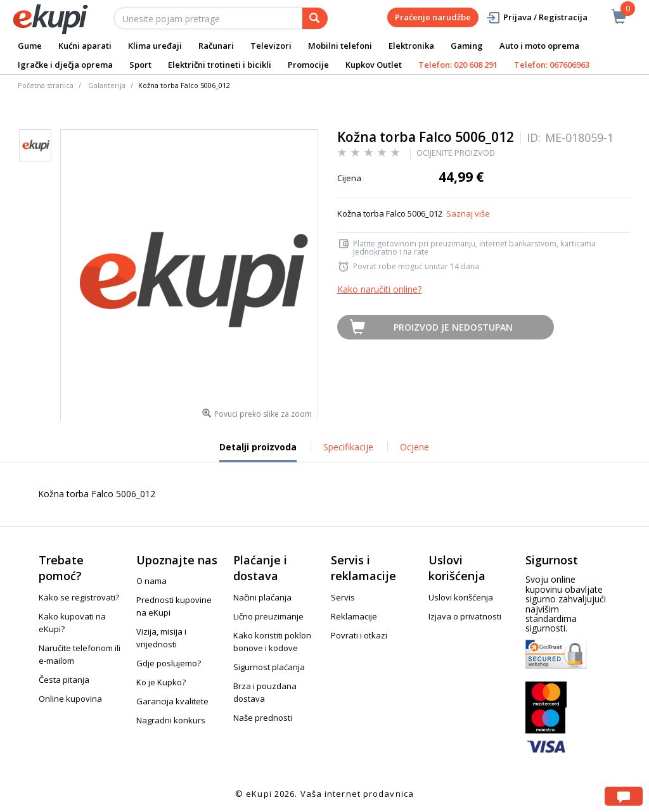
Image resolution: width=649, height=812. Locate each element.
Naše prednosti (263, 718)
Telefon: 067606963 (552, 65)
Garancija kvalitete (172, 701)
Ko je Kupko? (161, 682)
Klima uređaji (155, 46)
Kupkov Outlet (374, 65)
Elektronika (411, 46)
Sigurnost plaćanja (269, 667)
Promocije (308, 65)
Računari (216, 46)
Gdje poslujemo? (169, 663)
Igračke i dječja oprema (65, 65)
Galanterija (107, 85)
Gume (30, 46)
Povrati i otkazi (359, 635)
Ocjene (414, 447)
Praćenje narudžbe (433, 17)
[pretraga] (315, 18)
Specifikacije (348, 447)
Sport (140, 65)
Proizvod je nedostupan (453, 327)
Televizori (271, 46)
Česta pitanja (64, 680)
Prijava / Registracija (537, 17)
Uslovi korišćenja (461, 597)
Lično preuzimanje (268, 616)
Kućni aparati (85, 46)
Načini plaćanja (262, 597)
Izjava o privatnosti (465, 616)
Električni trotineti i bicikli (220, 65)
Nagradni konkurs (171, 720)
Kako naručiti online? (379, 289)
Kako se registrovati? (79, 597)
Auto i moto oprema (539, 46)
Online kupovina (70, 699)
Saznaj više (468, 213)
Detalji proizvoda (258, 452)
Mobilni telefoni (340, 46)
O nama (151, 581)
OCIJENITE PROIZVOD (456, 153)
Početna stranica (46, 85)
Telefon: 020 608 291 (458, 65)
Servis (343, 597)
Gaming (467, 46)
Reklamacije (354, 616)
